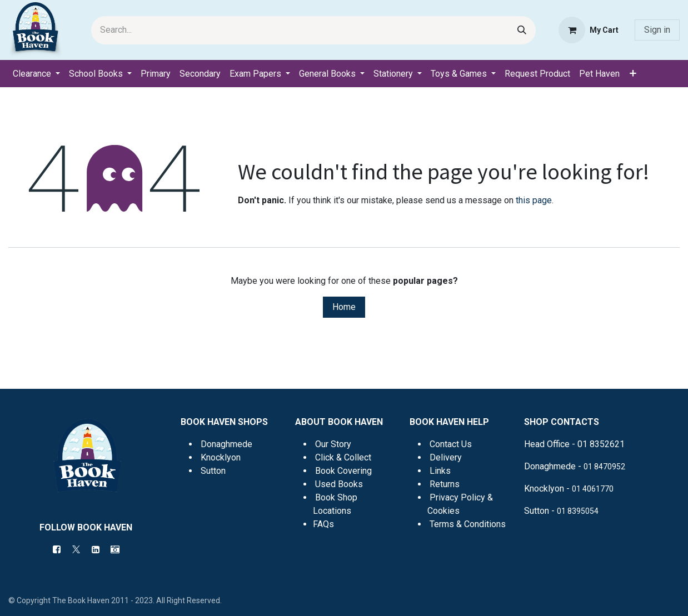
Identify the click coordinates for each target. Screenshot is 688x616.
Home (344, 307)
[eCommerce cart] (589, 30)
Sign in (657, 30)
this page (534, 200)
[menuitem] (36, 74)
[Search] (522, 30)
